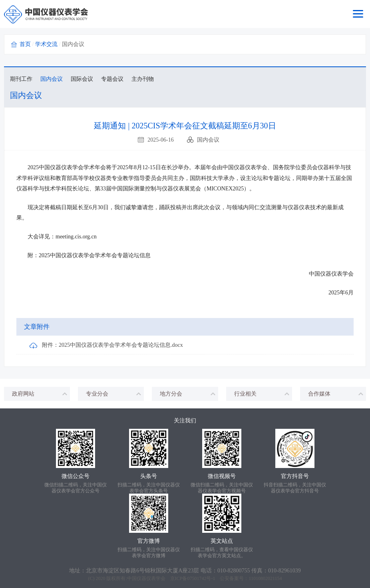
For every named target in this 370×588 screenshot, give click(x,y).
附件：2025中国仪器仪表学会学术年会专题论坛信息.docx (106, 346)
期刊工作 (21, 79)
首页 (25, 44)
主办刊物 (143, 79)
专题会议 (112, 79)
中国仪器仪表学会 (146, 578)
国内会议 (52, 79)
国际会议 (82, 79)
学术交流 (46, 44)
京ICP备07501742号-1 (193, 578)
